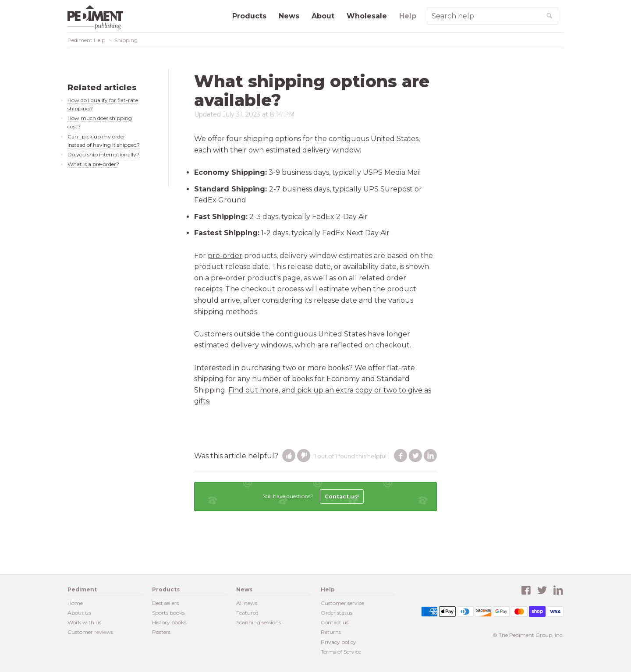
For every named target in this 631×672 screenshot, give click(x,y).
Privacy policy (339, 642)
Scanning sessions (259, 622)
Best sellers (165, 603)
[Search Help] (484, 16)
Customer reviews (90, 632)
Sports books (168, 613)
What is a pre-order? (93, 164)
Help (408, 16)
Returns (331, 632)
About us (79, 613)
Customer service (342, 603)
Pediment (98, 17)
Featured (247, 613)
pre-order (225, 256)
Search (558, 19)
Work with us (84, 622)
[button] (289, 456)
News (289, 16)
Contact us (335, 622)
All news (247, 603)
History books (169, 622)
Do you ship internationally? (103, 154)
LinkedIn (430, 456)
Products (249, 16)
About (323, 16)
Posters (161, 632)
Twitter (415, 456)
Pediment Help (86, 40)
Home (75, 603)
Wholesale (367, 16)
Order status (337, 613)
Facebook (401, 456)
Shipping (126, 40)
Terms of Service (341, 652)
